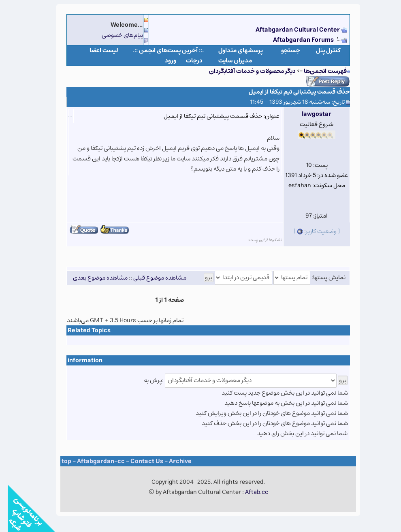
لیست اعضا (96, 50)
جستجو (283, 50)
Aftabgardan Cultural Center (291, 30)
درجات (187, 61)
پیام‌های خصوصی (115, 35)
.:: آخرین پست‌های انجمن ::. (161, 50)
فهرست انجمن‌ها (318, 71)
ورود (163, 61)
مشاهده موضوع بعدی (93, 277)
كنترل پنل (321, 50)
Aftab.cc (249, 492)
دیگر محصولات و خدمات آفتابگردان (245, 71)
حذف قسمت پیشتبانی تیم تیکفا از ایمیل (292, 92)
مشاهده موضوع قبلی (152, 277)
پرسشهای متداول (233, 50)
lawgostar (309, 114)
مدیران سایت (227, 61)
